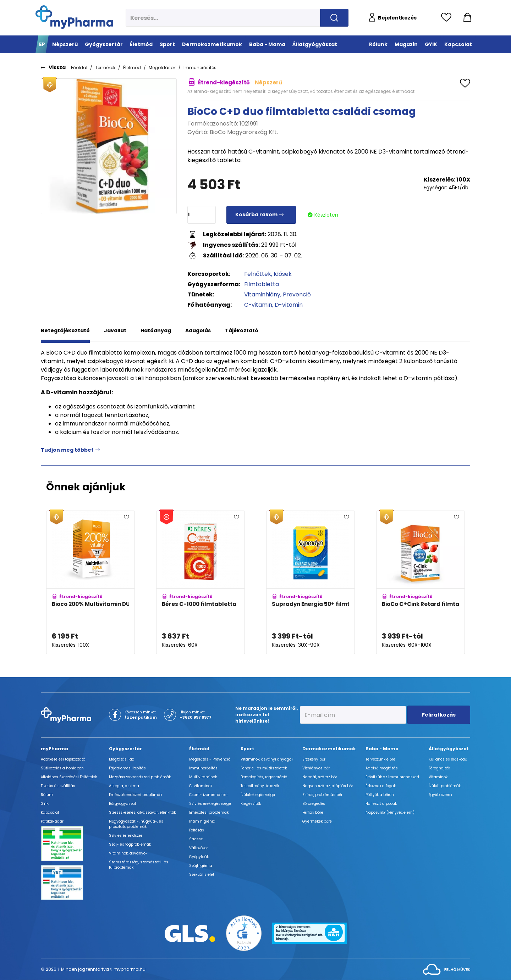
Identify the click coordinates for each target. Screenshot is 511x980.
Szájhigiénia (201, 866)
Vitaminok (438, 777)
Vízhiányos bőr (316, 768)
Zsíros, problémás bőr (322, 795)
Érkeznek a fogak (381, 786)
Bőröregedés (314, 804)
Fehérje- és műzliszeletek (264, 768)
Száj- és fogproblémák (130, 844)
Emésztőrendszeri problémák (136, 795)
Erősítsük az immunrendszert (392, 777)
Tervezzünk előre (380, 759)
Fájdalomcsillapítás (127, 768)
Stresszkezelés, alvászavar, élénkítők (142, 812)
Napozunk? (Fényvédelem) (390, 812)
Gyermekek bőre (317, 821)
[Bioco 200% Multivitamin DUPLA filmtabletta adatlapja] (90, 583)
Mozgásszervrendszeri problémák (140, 777)
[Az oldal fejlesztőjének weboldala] (447, 969)
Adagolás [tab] (198, 330)
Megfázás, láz (121, 759)
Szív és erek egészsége (210, 804)
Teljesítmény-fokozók (260, 786)
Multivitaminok (203, 777)
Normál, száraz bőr (320, 777)
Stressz (196, 839)
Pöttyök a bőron (380, 795)
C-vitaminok (201, 786)
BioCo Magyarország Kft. (244, 132)
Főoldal (79, 68)
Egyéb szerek (440, 795)
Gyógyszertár (125, 749)
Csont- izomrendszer (208, 795)
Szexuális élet (202, 875)
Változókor (199, 848)
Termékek (105, 68)
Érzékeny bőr (314, 759)
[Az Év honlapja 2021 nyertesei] (244, 933)
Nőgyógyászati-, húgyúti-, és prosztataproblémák (136, 824)
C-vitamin (258, 305)
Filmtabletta (262, 284)
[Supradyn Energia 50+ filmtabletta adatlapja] (311, 583)
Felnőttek (258, 274)
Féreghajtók (439, 768)
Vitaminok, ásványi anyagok (267, 759)
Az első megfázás (382, 768)
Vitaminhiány (262, 294)
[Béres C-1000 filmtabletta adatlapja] (200, 583)
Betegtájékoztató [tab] (65, 330)
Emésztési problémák (209, 812)
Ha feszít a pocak (381, 804)
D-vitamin (289, 305)
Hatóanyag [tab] (156, 330)
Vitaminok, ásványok (128, 853)
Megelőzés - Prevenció (210, 759)
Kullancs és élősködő (448, 759)
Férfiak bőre (313, 812)
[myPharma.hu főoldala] (74, 17)
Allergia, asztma (124, 786)
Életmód (132, 68)
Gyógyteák (199, 857)
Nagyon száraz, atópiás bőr (328, 786)
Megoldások (162, 68)
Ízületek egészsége (258, 795)
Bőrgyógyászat (123, 804)
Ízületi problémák (445, 786)
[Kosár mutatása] (467, 18)
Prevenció (297, 294)
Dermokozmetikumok (329, 749)
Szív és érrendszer (126, 836)
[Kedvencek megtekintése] (448, 18)
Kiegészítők (251, 804)
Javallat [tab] (115, 330)
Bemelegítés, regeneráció (264, 777)
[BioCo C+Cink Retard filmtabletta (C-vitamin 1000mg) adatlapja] (421, 583)
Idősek (283, 274)
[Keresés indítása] (334, 18)
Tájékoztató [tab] (242, 330)
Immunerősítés (200, 68)
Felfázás (197, 830)
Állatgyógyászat (449, 749)
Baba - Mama (382, 749)
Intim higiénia (202, 821)
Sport (247, 749)
